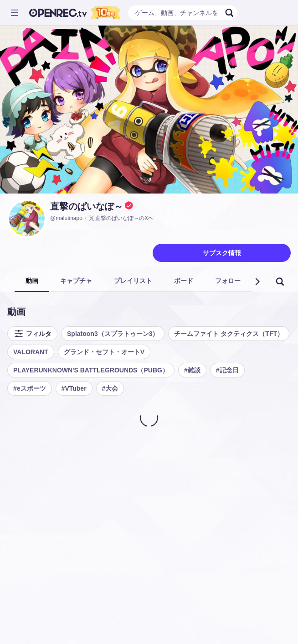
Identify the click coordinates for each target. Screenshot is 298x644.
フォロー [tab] (228, 281)
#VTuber (74, 388)
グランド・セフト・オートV (104, 352)
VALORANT (31, 352)
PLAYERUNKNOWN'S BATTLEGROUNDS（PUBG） (91, 370)
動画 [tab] (32, 281)
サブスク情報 (222, 253)
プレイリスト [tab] (133, 281)
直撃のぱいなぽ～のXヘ (121, 218)
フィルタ (32, 334)
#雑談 (192, 370)
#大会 (110, 388)
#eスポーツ (30, 388)
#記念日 (227, 370)
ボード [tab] (184, 281)
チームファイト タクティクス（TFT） (229, 334)
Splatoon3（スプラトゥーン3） (113, 334)
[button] (257, 282)
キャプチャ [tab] (76, 281)
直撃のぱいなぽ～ (87, 206)
